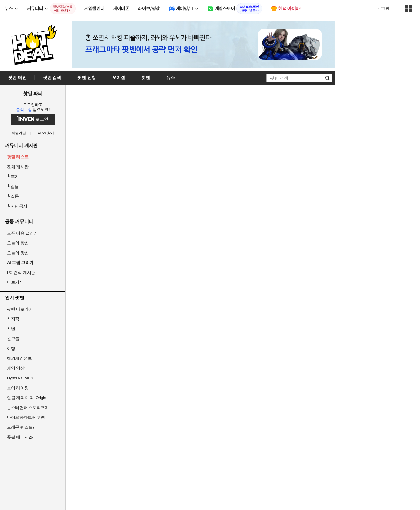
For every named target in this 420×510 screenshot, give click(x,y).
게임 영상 (16, 368)
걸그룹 (13, 339)
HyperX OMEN (20, 378)
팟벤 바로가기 (20, 309)
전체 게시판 (18, 167)
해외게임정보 (19, 358)
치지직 (13, 319)
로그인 (384, 9)
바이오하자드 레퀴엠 (26, 417)
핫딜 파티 (33, 93)
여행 (11, 348)
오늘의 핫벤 (18, 243)
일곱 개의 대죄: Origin (26, 398)
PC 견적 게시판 (21, 272)
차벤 (11, 329)
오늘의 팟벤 (18, 253)
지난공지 (17, 206)
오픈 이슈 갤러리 (22, 233)
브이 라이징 (18, 388)
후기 (13, 177)
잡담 (13, 186)
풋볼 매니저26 (20, 437)
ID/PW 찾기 (45, 133)
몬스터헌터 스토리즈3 (27, 408)
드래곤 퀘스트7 (21, 427)
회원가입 (19, 133)
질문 (13, 196)
